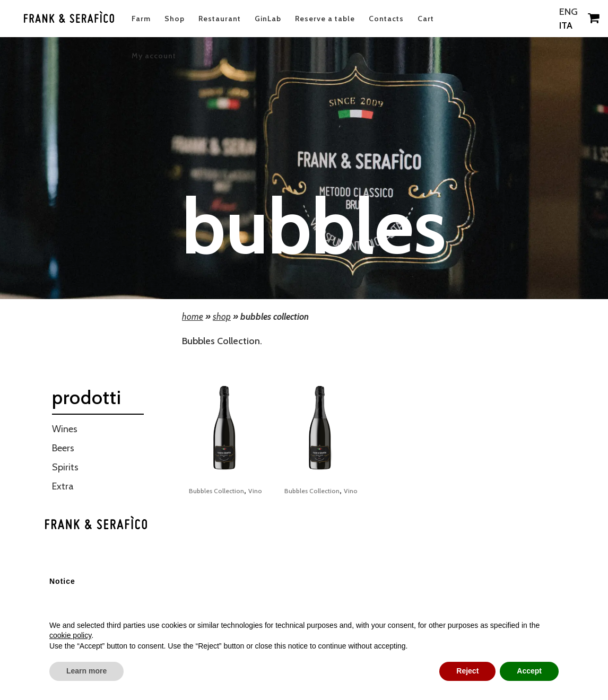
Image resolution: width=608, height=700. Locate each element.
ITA (563, 25)
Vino (255, 491)
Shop (222, 317)
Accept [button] (529, 671)
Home (193, 317)
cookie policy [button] (70, 635)
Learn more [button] (86, 671)
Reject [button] (467, 671)
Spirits (65, 467)
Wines (65, 429)
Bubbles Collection (216, 491)
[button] (553, 524)
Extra (63, 486)
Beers (63, 448)
